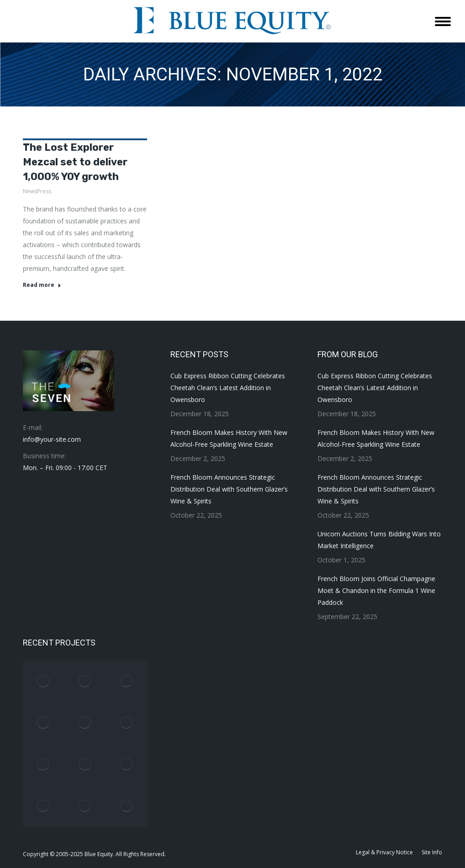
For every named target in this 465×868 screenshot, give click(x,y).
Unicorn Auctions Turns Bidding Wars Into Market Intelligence (379, 540)
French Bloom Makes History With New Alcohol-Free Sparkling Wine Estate (229, 438)
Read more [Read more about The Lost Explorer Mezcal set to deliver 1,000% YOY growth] (42, 285)
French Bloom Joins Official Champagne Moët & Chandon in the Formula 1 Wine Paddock (376, 590)
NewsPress (37, 191)
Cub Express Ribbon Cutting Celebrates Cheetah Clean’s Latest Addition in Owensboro (228, 388)
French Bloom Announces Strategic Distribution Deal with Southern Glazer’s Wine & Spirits (229, 489)
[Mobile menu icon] (443, 21)
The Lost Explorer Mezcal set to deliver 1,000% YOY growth (75, 162)
